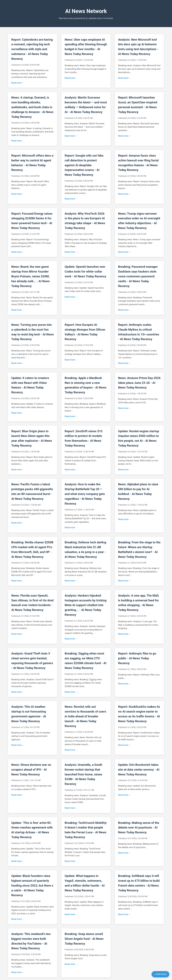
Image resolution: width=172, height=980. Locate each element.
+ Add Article (160, 974)
